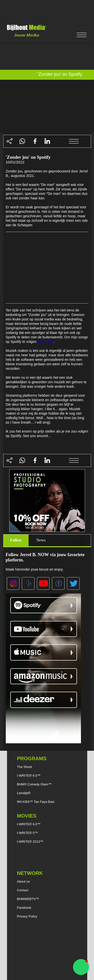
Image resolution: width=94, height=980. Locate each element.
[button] (81, 967)
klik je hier (45, 341)
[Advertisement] (47, 11)
